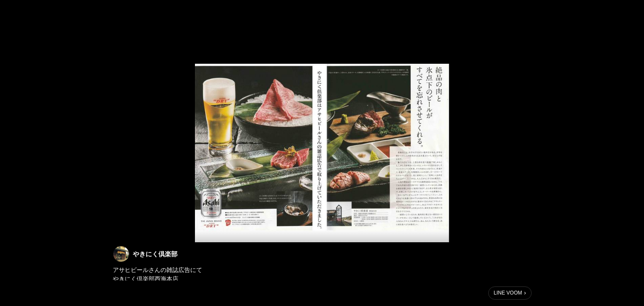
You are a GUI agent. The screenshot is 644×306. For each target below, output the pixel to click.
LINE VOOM (508, 293)
